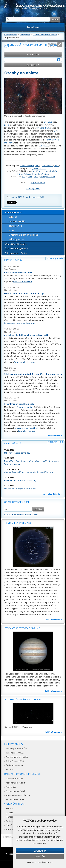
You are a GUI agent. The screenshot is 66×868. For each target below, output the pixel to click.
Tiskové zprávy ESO (15, 761)
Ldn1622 (41, 197)
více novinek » (55, 435)
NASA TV (10, 769)
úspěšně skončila (25, 407)
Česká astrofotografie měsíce (22, 628)
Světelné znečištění (15, 779)
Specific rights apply (41, 171)
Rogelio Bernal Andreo (35, 116)
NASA (30, 177)
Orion (15, 197)
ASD (23, 177)
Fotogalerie (25, 35)
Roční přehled (15, 226)
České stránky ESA (14, 765)
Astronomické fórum (15, 799)
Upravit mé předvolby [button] (40, 862)
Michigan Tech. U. (48, 177)
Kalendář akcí (12, 443)
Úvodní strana (11, 35)
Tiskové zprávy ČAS (15, 753)
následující (32, 65)
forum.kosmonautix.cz (28, 431)
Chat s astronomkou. (23, 281)
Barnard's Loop (29, 197)
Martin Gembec (11, 290)
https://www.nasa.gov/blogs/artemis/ (21, 323)
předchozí (34, 54)
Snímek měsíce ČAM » (16, 244)
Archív (11, 230)
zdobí (7, 125)
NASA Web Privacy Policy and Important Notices (38, 173)
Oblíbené (13, 217)
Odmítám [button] (40, 857)
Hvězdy (9, 808)
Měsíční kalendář (17, 221)
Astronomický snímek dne (45, 35)
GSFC (36, 177)
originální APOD (38, 182)
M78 (56, 131)
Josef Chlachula (39, 168)
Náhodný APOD (33, 188)
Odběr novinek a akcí (16, 502)
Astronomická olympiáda (17, 757)
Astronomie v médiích (16, 791)
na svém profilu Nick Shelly (26, 428)
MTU (37, 166)
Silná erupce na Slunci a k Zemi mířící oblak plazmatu (33, 374)
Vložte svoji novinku (55, 258)
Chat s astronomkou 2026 (18, 273)
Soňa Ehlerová (10, 269)
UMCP (57, 166)
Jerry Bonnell (48, 166)
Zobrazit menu (33, 27)
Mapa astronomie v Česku (18, 795)
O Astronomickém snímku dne (23, 235)
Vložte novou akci (56, 442)
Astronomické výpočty (16, 783)
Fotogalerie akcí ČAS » (16, 253)
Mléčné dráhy (44, 128)
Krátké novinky (13, 260)
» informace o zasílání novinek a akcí (21, 514)
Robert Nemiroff (27, 166)
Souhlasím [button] (40, 851)
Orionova (48, 122)
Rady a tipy (11, 787)
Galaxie (9, 813)
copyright (19, 116)
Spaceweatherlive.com (25, 362)
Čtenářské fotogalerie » (16, 249)
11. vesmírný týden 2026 (18, 523)
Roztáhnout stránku (53, 45)
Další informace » (53, 620)
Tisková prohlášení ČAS (17, 749)
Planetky (10, 817)
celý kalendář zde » (52, 494)
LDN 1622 (43, 146)
